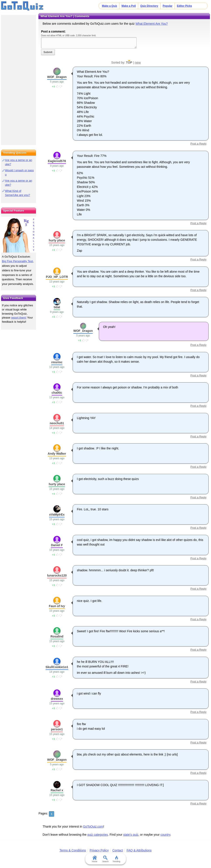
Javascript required (89, 43)
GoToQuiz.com (93, 826)
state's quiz (131, 835)
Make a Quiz (109, 6)
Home (94, 859)
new (138, 62)
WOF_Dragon (57, 77)
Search (105, 859)
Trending (116, 859)
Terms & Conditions (73, 850)
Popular (168, 6)
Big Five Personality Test (17, 261)
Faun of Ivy (57, 606)
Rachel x (57, 790)
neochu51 (57, 423)
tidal (57, 307)
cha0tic (57, 393)
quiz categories (98, 835)
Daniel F (57, 545)
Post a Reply (199, 144)
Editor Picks (184, 6)
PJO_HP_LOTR (57, 277)
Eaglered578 (57, 161)
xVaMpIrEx (57, 515)
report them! (19, 318)
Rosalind (57, 636)
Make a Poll (129, 6)
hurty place (57, 240)
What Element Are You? (152, 24)
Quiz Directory (149, 6)
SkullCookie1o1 (57, 667)
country (165, 835)
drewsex (57, 699)
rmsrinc (57, 362)
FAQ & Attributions (139, 850)
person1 (57, 729)
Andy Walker (57, 454)
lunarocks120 (57, 575)
